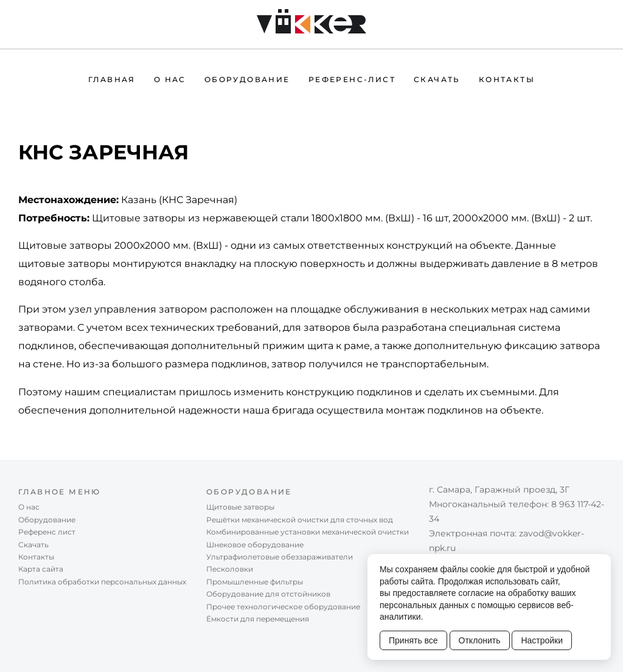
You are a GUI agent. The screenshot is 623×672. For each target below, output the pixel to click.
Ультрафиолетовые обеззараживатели (280, 557)
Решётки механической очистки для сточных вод (300, 520)
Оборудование (247, 79)
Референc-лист (352, 79)
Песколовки (230, 569)
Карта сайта (41, 569)
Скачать (437, 79)
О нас (170, 79)
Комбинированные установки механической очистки (308, 532)
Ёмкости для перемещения (258, 619)
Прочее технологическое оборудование (283, 607)
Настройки (542, 640)
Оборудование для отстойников (268, 594)
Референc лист (47, 532)
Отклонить (480, 640)
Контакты (507, 79)
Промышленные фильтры (255, 582)
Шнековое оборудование (255, 545)
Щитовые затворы (240, 507)
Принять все (413, 640)
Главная (112, 79)
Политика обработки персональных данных (102, 582)
